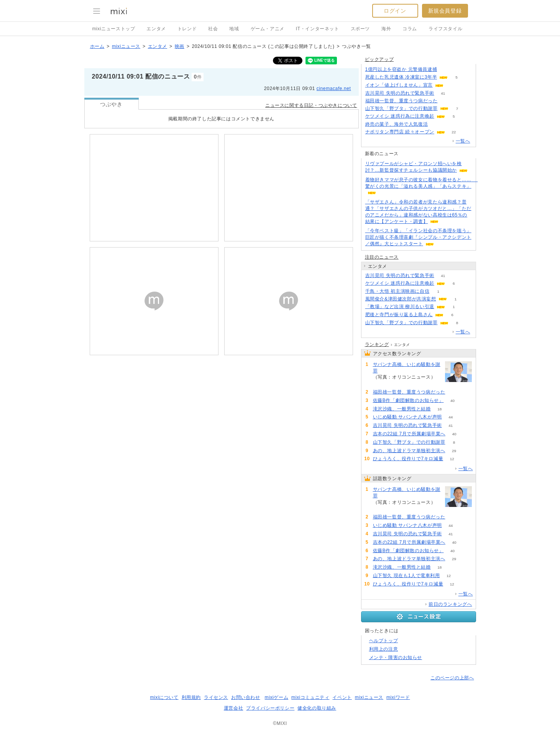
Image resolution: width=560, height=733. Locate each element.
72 (452, 85)
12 (452, 459)
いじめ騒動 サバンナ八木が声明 (407, 417)
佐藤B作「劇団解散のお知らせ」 (408, 400)
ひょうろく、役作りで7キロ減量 (408, 459)
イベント (342, 697)
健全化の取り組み (317, 708)
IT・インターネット (318, 29)
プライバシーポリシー (270, 708)
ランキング (377, 344)
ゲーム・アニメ (268, 29)
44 (451, 417)
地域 (234, 29)
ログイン (395, 11)
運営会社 (233, 708)
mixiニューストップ (114, 29)
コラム (410, 29)
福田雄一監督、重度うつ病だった (402, 101)
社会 (213, 29)
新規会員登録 (445, 11)
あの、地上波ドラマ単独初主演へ (409, 451)
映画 (180, 46)
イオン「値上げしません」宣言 (399, 85)
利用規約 (191, 697)
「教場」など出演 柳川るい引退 (400, 307)
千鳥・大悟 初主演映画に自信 (397, 291)
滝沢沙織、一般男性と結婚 (402, 409)
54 (437, 124)
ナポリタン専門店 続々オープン (400, 132)
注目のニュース (382, 257)
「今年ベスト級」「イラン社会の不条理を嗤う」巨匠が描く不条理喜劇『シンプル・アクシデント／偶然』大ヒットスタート (418, 237)
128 (446, 70)
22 (454, 132)
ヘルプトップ (384, 641)
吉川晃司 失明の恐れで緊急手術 (400, 93)
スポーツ (360, 29)
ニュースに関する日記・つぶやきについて (311, 105)
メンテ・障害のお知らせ (396, 658)
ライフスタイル (445, 29)
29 (454, 451)
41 (443, 93)
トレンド (187, 29)
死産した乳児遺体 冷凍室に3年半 (401, 77)
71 (446, 101)
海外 (386, 29)
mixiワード (398, 697)
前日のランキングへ (450, 604)
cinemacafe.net (334, 89)
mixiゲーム (277, 697)
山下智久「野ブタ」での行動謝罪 (402, 108)
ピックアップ (379, 59)
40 (452, 401)
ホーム (97, 46)
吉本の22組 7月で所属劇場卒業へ (409, 434)
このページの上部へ (452, 678)
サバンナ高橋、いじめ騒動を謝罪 (407, 368)
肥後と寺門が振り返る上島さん (399, 315)
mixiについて (164, 697)
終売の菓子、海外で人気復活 (397, 124)
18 (439, 409)
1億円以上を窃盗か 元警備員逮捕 (401, 69)
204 (382, 384)
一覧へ (463, 141)
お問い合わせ (246, 697)
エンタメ (156, 29)
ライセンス (216, 697)
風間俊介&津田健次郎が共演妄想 (401, 299)
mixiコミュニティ (310, 697)
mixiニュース (126, 46)
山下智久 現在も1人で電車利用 (406, 576)
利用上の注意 (384, 649)
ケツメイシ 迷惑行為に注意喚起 (400, 116)
